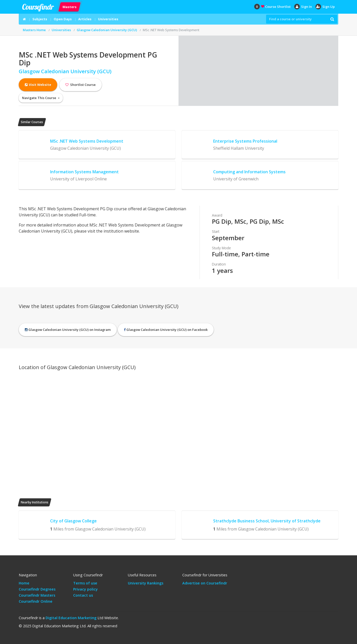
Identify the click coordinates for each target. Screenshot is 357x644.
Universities (108, 19)
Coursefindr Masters (37, 595)
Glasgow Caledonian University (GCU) (107, 30)
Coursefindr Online (36, 601)
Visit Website (38, 85)
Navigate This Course (39, 98)
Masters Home (34, 30)
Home (24, 583)
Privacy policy (85, 589)
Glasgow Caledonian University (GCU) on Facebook (166, 330)
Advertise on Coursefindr (205, 583)
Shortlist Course (80, 85)
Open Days (63, 19)
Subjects (40, 19)
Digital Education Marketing (71, 618)
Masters (70, 7)
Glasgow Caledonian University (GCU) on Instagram (68, 330)
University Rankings (146, 583)
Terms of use (85, 583)
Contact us (83, 595)
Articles (85, 19)
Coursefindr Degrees (37, 589)
